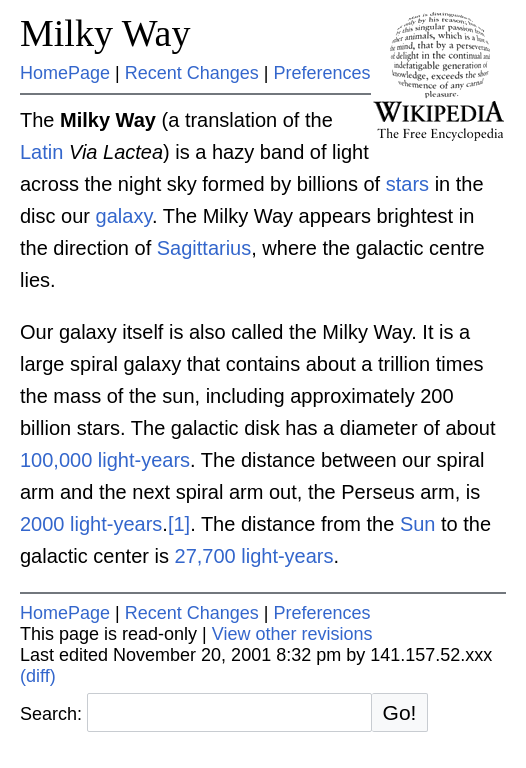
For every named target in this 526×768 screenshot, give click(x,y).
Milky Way (105, 33)
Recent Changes (192, 73)
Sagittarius (204, 248)
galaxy (124, 216)
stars (407, 184)
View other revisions (292, 634)
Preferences (322, 73)
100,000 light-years (105, 460)
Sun (418, 524)
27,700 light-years (254, 556)
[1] (179, 524)
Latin (41, 152)
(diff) (38, 676)
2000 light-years (91, 524)
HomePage (65, 73)
